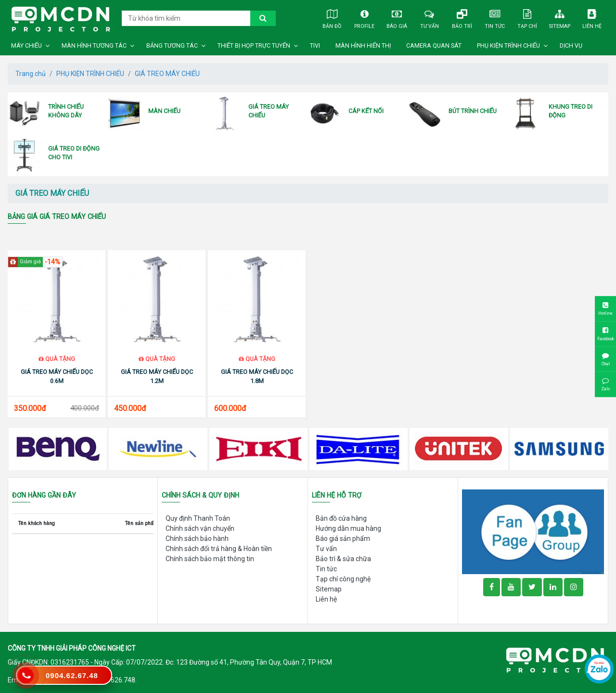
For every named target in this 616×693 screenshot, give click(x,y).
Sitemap (559, 18)
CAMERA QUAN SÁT (434, 46)
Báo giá (397, 18)
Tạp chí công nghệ (343, 579)
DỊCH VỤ (571, 46)
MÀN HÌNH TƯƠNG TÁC (94, 46)
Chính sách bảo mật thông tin (210, 559)
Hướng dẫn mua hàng (348, 528)
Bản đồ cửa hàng (341, 518)
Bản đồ (332, 18)
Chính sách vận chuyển (200, 528)
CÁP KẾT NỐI (366, 111)
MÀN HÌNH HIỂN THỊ (363, 46)
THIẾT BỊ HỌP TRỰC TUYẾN (254, 46)
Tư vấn (430, 18)
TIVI (315, 46)
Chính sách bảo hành (197, 539)
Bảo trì (462, 18)
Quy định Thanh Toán (198, 518)
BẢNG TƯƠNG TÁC (172, 46)
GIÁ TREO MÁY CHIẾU (167, 74)
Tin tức (494, 18)
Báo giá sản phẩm (343, 539)
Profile (365, 18)
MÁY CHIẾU (26, 46)
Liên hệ (592, 18)
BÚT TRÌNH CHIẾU (473, 111)
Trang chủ (31, 74)
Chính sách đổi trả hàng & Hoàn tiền (219, 549)
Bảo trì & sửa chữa (343, 559)
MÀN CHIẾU (164, 111)
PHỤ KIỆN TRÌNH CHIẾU (508, 46)
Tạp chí (527, 18)
